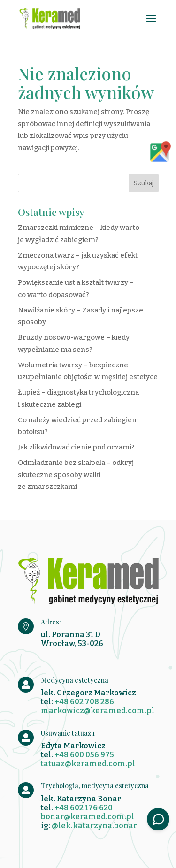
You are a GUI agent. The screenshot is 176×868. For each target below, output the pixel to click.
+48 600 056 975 (84, 755)
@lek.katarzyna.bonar (94, 826)
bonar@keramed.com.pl (88, 817)
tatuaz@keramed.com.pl (88, 764)
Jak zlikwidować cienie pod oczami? (76, 447)
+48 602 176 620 (84, 808)
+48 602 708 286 (84, 702)
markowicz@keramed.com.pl (98, 711)
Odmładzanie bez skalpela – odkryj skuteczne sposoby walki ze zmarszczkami (76, 475)
